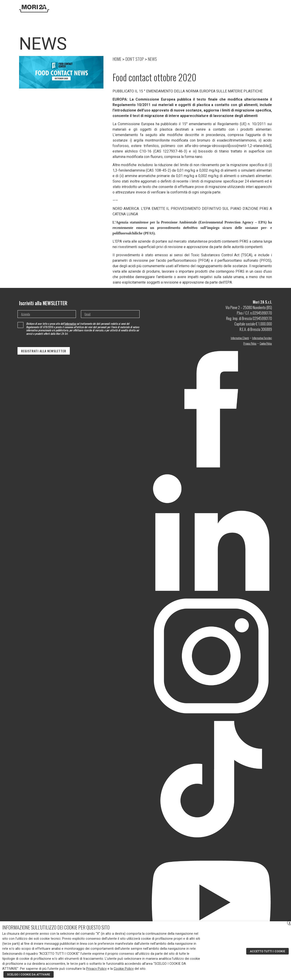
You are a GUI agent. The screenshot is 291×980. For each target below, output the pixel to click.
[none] (266, 9)
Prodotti (181, 9)
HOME (117, 59)
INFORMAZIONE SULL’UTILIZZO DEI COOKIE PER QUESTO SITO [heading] (56, 927)
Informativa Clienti (240, 338)
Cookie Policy (266, 343)
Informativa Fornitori (262, 338)
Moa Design (197, 9)
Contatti (230, 9)
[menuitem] (264, 8)
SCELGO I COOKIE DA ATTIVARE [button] (29, 974)
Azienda (141, 9)
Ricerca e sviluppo (160, 9)
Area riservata (248, 9)
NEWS (152, 59)
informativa (70, 324)
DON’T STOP (214, 9)
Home (129, 9)
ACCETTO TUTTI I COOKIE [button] (267, 951)
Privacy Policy (250, 343)
